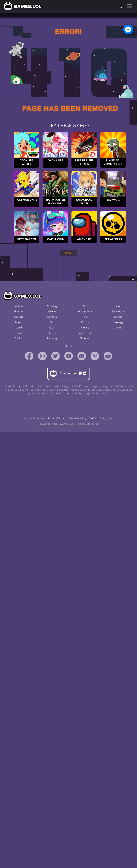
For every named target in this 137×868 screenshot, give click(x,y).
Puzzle (85, 322)
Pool (85, 317)
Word (118, 328)
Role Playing (85, 333)
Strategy (118, 322)
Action (19, 306)
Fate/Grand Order (84, 202)
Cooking (52, 306)
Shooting (85, 339)
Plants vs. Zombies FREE (113, 162)
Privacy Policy (78, 419)
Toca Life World (26, 162)
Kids (85, 306)
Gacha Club (55, 239)
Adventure (19, 312)
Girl (52, 322)
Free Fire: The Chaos (84, 162)
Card (19, 328)
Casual (19, 333)
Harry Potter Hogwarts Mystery (55, 202)
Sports (118, 317)
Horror (52, 333)
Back (68, 253)
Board (19, 322)
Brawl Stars (113, 239)
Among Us (84, 239)
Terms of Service (58, 419)
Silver (118, 306)
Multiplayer (85, 312)
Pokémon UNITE (26, 200)
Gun (52, 328)
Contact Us (106, 419)
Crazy (52, 312)
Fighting (52, 317)
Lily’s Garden (26, 239)
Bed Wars (113, 200)
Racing (85, 328)
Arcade (19, 317)
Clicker (19, 339)
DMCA (93, 419)
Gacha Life (55, 161)
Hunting (52, 339)
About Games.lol (35, 419)
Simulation (118, 312)
